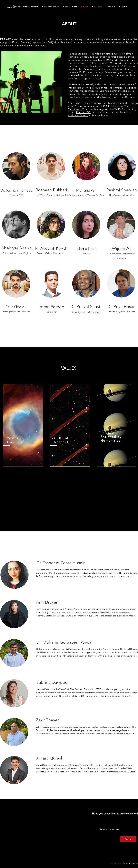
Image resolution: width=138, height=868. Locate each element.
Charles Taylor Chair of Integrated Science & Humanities (102, 86)
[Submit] (128, 839)
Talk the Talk (83, 112)
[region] (23, 425)
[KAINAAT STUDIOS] (29, 6)
